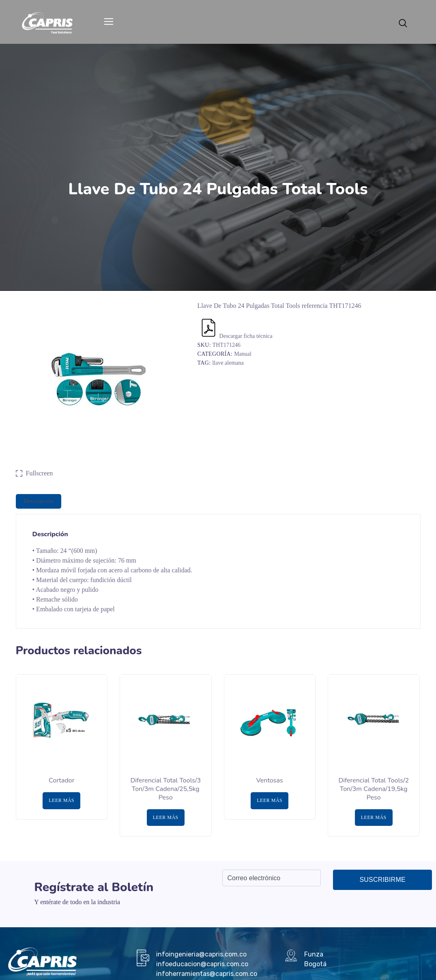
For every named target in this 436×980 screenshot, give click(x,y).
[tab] (39, 501)
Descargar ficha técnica (236, 336)
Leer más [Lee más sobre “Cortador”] (61, 800)
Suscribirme (382, 880)
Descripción (39, 501)
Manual (243, 354)
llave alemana (228, 363)
